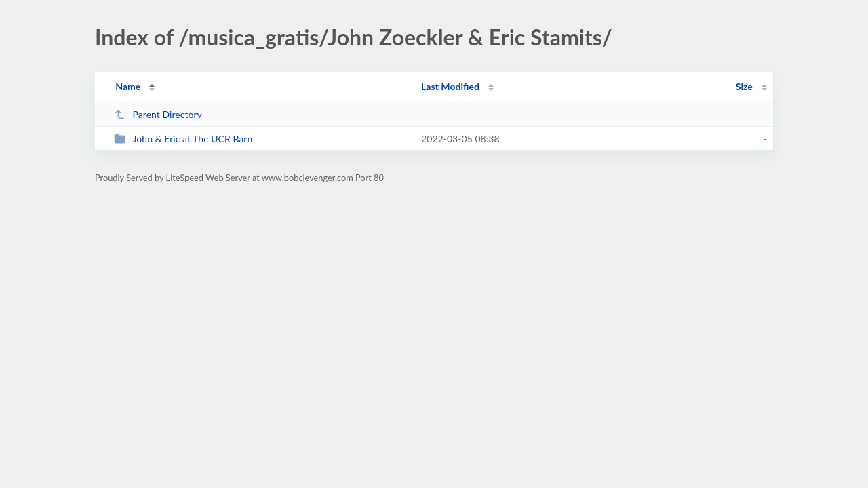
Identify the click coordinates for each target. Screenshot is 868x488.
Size (744, 86)
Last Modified (450, 86)
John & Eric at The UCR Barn (183, 139)
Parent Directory (158, 114)
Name (128, 86)
